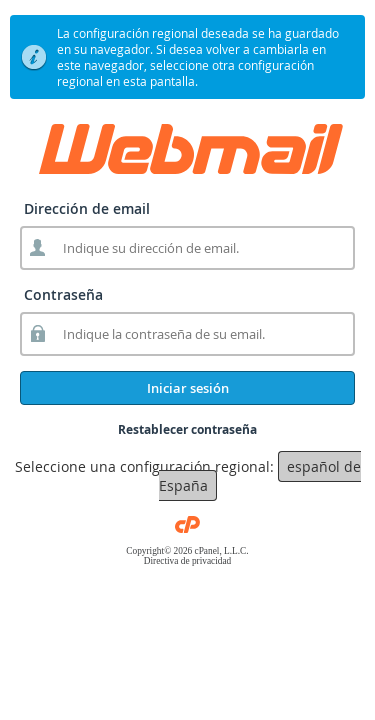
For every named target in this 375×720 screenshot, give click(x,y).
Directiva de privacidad (188, 561)
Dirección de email (87, 208)
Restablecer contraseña (187, 429)
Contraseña (63, 294)
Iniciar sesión (188, 388)
